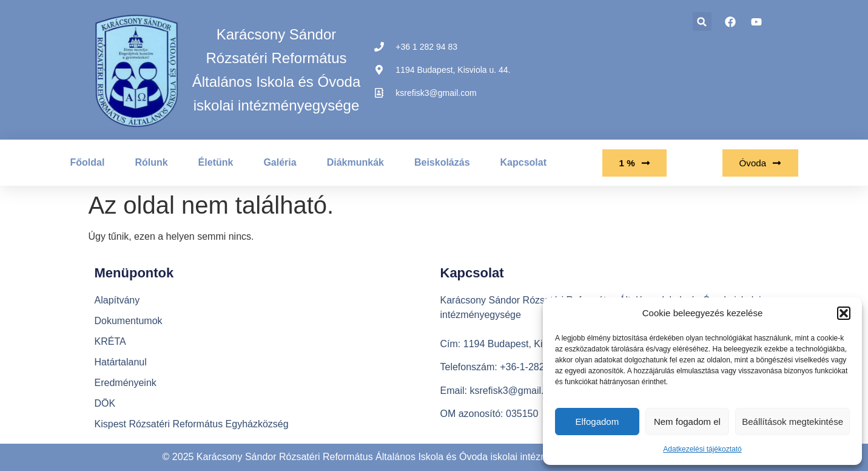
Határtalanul (121, 362)
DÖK (105, 403)
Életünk (216, 162)
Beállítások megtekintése (792, 422)
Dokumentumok (129, 321)
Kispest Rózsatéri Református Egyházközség (192, 424)
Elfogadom (597, 422)
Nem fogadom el (687, 422)
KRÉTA (110, 341)
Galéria (280, 162)
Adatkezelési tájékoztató (702, 449)
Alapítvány (117, 300)
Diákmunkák (355, 162)
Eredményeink (126, 383)
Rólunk (151, 162)
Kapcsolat (523, 162)
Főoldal (88, 162)
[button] (844, 313)
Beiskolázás (442, 162)
